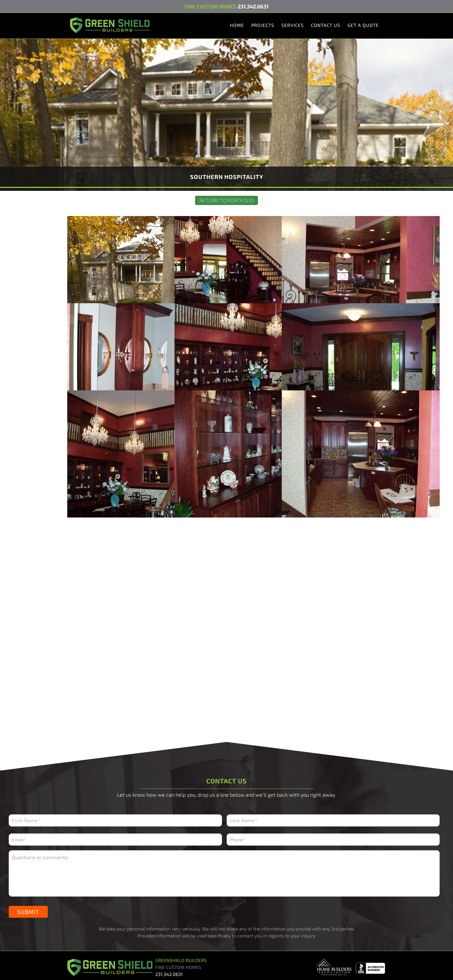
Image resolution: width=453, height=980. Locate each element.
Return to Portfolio (226, 200)
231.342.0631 (253, 6)
